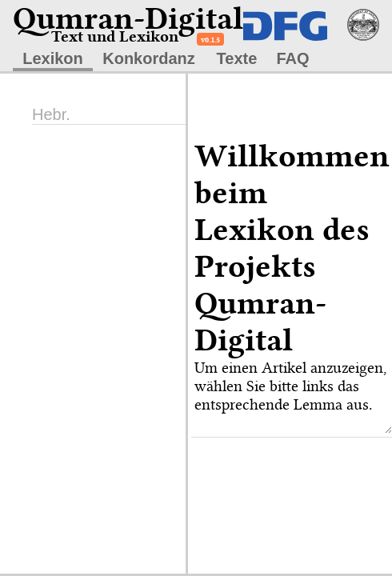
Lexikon (53, 58)
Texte (237, 58)
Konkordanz (149, 58)
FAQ (292, 58)
